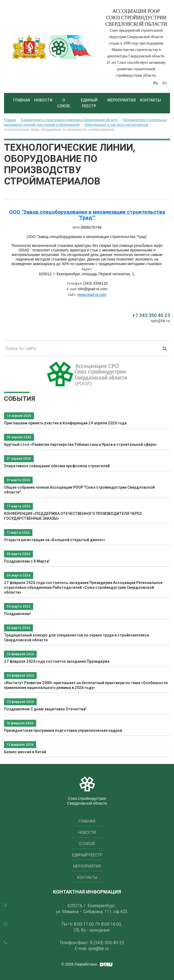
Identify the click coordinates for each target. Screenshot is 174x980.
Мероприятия (122, 100)
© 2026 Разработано (79, 964)
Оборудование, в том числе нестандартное (116, 125)
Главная (22, 100)
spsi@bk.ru (160, 321)
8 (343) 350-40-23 (107, 943)
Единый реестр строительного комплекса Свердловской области (70, 120)
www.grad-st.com (92, 295)
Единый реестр (89, 103)
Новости (43, 100)
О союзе (64, 103)
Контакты (150, 100)
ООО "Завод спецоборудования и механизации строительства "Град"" (87, 215)
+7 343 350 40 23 (151, 315)
